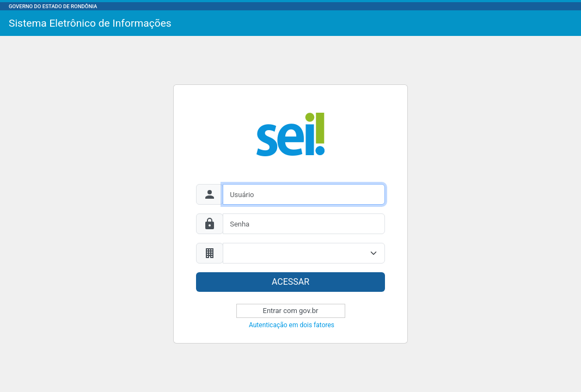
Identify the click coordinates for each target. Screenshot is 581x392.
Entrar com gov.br (291, 311)
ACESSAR (290, 282)
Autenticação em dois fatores (292, 325)
